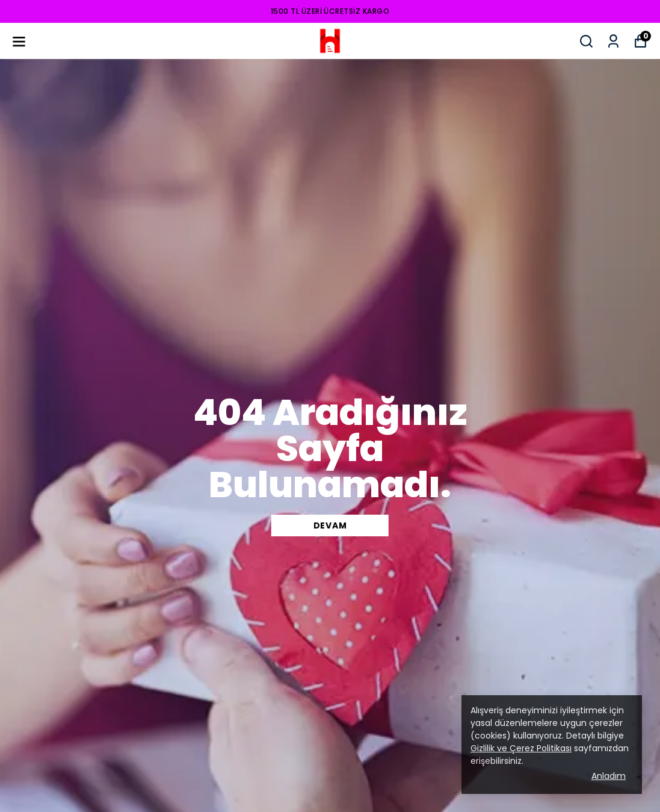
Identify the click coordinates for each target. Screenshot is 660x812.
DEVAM (330, 525)
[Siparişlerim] (613, 41)
